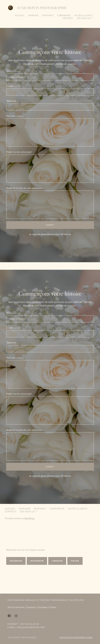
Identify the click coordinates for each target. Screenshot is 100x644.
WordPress (29, 518)
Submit (50, 225)
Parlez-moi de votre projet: (19, 152)
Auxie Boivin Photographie (42, 8)
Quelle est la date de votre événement (24, 188)
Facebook (16, 561)
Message (15, 116)
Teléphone (11, 101)
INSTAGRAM (37, 561)
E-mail (14, 86)
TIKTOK (75, 561)
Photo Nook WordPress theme (76, 637)
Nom (13, 71)
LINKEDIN (57, 561)
